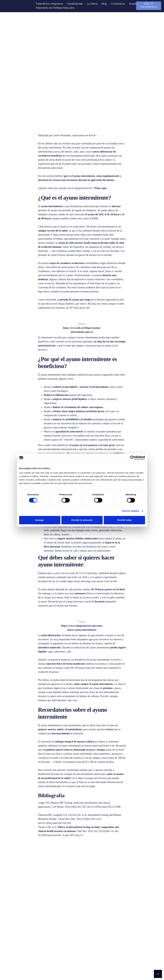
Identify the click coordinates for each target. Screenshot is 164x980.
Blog (104, 4)
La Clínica (92, 4)
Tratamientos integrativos (49, 4)
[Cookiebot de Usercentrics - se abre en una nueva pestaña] (132, 458)
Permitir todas (124, 520)
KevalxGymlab (75, 4)
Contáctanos (118, 4)
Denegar (40, 520)
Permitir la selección (82, 520)
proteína (108, 688)
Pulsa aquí (101, 188)
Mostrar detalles (131, 511)
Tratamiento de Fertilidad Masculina (55, 8)
